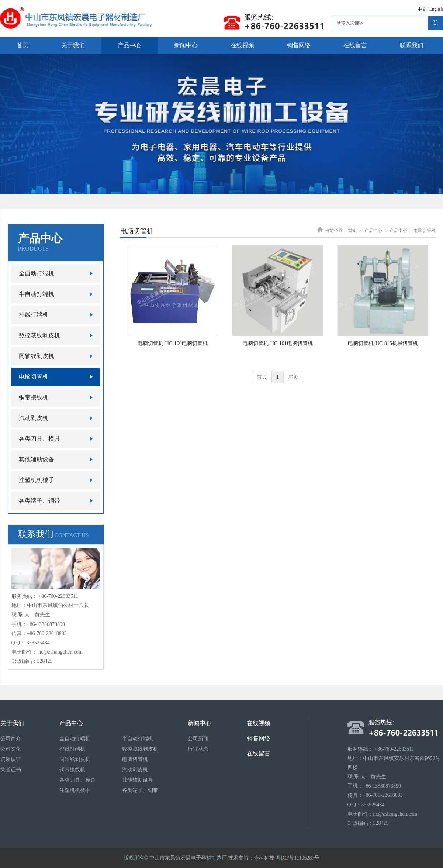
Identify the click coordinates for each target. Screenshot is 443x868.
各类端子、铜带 (140, 790)
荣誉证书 (11, 770)
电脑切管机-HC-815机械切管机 (383, 343)
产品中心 (373, 231)
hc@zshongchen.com (60, 652)
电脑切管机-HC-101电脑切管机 (278, 343)
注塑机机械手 (75, 790)
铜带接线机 (72, 770)
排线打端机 (72, 749)
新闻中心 (200, 723)
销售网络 (259, 738)
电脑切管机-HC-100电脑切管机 (173, 343)
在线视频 (259, 723)
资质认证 (11, 759)
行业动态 (198, 749)
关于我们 (12, 723)
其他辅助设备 (138, 780)
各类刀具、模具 (77, 780)
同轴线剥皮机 (75, 759)
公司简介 (11, 739)
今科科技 (264, 858)
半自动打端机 (138, 739)
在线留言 (259, 753)
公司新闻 (198, 739)
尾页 (293, 377)
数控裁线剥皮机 (140, 749)
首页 (353, 231)
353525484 (38, 643)
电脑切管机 (425, 231)
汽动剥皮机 (135, 770)
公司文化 (11, 749)
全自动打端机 (75, 739)
